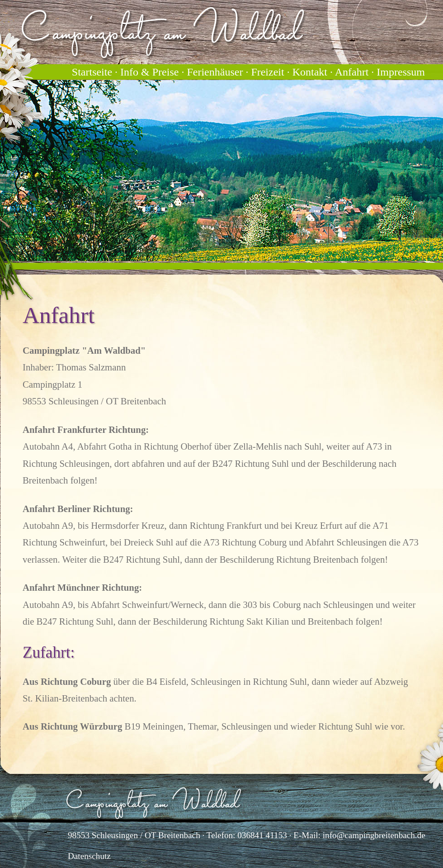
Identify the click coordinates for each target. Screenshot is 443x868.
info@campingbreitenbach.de (374, 835)
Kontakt (310, 72)
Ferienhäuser (215, 72)
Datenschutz (89, 856)
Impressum (401, 72)
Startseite (92, 72)
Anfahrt (352, 72)
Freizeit (267, 72)
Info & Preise (149, 72)
